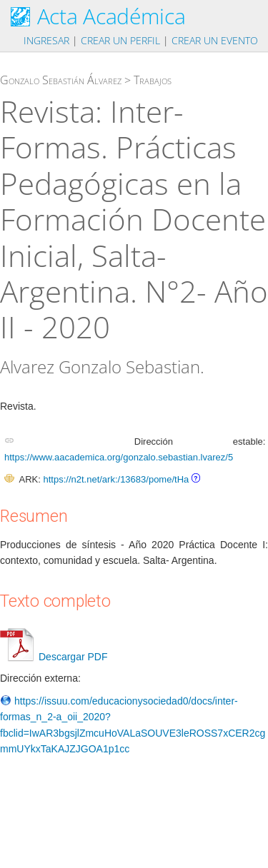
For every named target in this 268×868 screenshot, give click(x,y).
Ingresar (46, 40)
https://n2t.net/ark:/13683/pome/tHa (116, 479)
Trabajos (153, 80)
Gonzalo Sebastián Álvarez (61, 80)
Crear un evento (215, 40)
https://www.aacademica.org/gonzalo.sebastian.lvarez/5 (119, 457)
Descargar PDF (54, 657)
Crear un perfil (120, 40)
